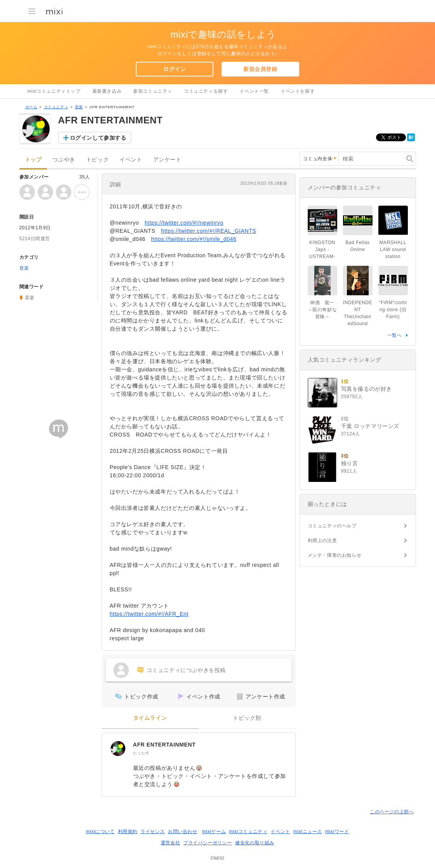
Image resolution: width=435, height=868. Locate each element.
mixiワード (337, 832)
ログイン (175, 69)
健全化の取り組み (255, 843)
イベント (131, 160)
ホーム (31, 107)
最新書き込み (107, 91)
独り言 (350, 463)
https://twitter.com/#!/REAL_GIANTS (209, 231)
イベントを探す (298, 91)
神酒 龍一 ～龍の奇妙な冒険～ (322, 310)
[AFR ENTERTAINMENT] (118, 748)
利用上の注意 (322, 541)
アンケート (167, 160)
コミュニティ (56, 107)
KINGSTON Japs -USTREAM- (322, 249)
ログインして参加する (98, 138)
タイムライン (150, 718)
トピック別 (247, 718)
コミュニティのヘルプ (332, 526)
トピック (97, 160)
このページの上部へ (392, 812)
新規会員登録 (260, 69)
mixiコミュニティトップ (54, 91)
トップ (33, 160)
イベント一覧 (254, 91)
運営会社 (170, 843)
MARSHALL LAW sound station (393, 249)
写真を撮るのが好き (367, 389)
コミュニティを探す (206, 91)
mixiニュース (308, 832)
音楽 (79, 107)
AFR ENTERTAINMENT (165, 745)
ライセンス (153, 832)
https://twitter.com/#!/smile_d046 (194, 239)
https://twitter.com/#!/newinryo (184, 223)
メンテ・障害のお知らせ (335, 555)
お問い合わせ (183, 832)
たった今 (141, 753)
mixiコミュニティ (248, 832)
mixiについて (100, 832)
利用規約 (128, 832)
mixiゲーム (214, 832)
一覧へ (395, 335)
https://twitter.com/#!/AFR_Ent (149, 614)
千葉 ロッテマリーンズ (370, 426)
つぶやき (64, 160)
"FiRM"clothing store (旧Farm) (393, 310)
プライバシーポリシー (208, 843)
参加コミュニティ (153, 91)
